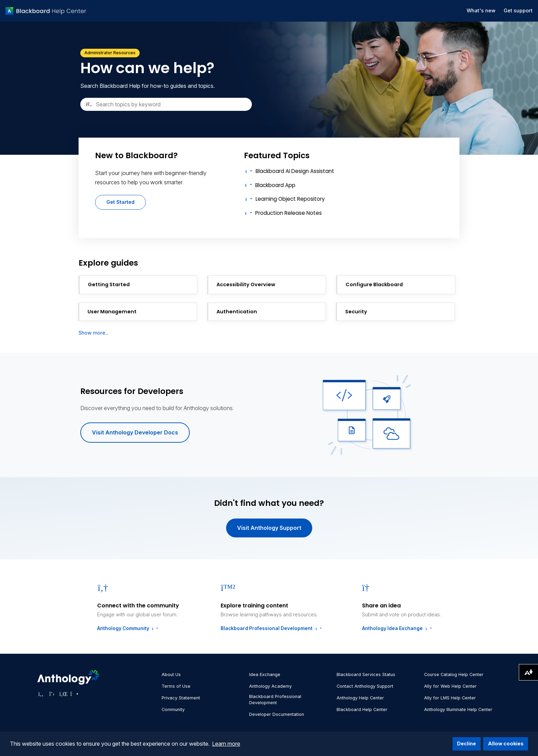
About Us (171, 674)
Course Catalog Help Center (454, 674)
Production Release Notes (289, 213)
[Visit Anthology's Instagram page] (74, 694)
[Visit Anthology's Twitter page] (52, 694)
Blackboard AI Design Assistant (295, 171)
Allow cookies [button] (506, 743)
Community (173, 710)
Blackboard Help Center (362, 710)
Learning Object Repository (290, 199)
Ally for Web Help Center (450, 686)
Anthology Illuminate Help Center (458, 710)
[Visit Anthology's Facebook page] (41, 694)
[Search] (166, 104)
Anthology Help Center (360, 698)
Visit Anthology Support (269, 528)
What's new (481, 10)
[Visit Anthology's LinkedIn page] (63, 694)
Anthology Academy (270, 686)
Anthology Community (127, 628)
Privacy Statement (181, 698)
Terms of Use (176, 686)
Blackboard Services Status (366, 674)
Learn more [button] (226, 744)
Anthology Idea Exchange (396, 628)
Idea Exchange (265, 674)
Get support (518, 10)
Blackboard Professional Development (270, 628)
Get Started (120, 202)
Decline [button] (466, 743)
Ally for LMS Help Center (450, 698)
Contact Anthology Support (365, 686)
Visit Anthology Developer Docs (135, 432)
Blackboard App (275, 185)
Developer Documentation (277, 714)
